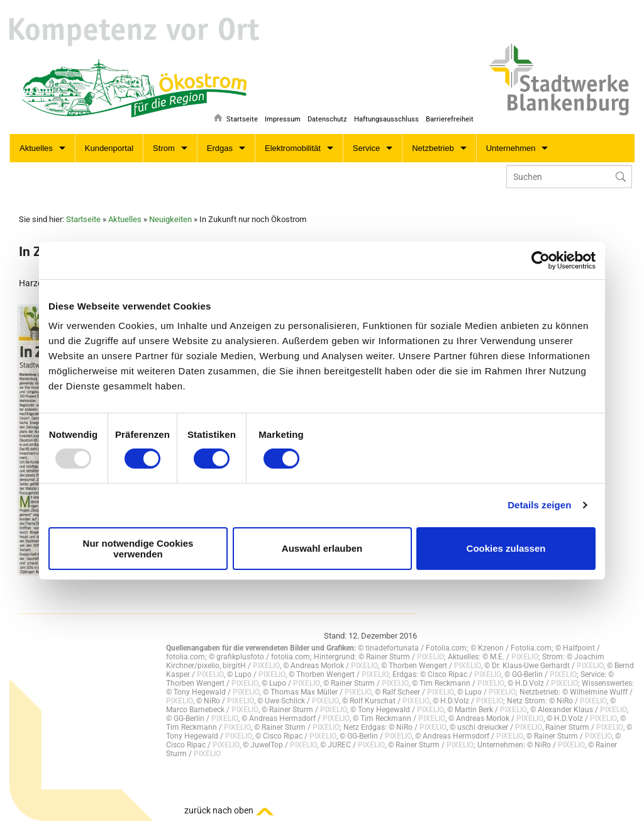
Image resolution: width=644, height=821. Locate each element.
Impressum (278, 117)
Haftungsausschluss (385, 117)
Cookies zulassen (506, 548)
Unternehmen (511, 148)
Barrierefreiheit (450, 117)
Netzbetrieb (433, 148)
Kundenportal (109, 148)
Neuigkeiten (170, 219)
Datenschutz (324, 117)
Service (366, 148)
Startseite (236, 117)
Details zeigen (539, 505)
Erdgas (220, 148)
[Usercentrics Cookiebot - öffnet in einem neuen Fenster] (541, 260)
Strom (164, 148)
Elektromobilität (293, 148)
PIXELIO (430, 657)
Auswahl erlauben (322, 548)
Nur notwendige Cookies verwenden (138, 549)
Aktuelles (36, 148)
